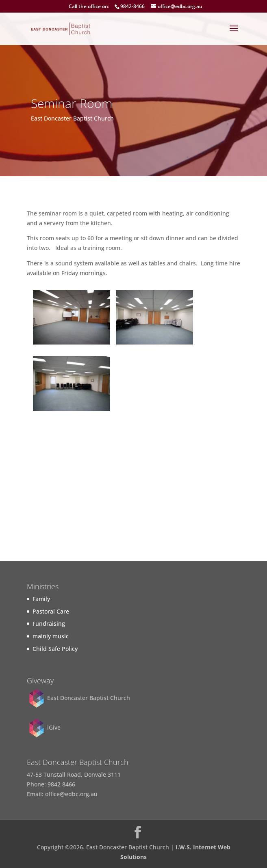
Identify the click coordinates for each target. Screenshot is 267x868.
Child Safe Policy (55, 649)
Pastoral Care (51, 611)
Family (41, 599)
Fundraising (49, 624)
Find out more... (134, 529)
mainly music (51, 636)
